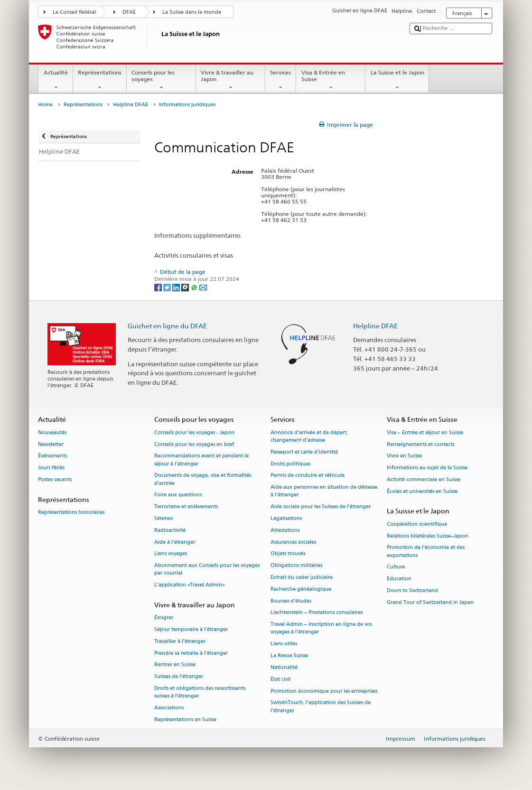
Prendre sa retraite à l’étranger (191, 653)
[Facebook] (159, 287)
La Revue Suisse (289, 655)
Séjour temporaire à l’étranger (191, 629)
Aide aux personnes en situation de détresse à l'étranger (324, 491)
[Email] (203, 287)
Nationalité (284, 667)
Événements (52, 456)
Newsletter (51, 444)
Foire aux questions (178, 495)
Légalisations (286, 518)
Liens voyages (171, 554)
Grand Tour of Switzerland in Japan (430, 602)
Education (399, 579)
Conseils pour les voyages (161, 80)
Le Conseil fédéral (74, 12)
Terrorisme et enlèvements (186, 507)
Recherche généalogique (301, 589)
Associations (169, 708)
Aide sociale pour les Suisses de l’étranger (321, 507)
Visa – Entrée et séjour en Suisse (425, 432)
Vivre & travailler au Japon (231, 80)
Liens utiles (284, 644)
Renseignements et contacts (420, 444)
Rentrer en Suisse (175, 665)
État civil (280, 679)
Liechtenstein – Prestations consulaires (317, 613)
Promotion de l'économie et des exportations (426, 552)
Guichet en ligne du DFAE (167, 326)
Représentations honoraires (71, 512)
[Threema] (186, 287)
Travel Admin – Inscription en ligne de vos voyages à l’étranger (321, 628)
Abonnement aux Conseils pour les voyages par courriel (207, 570)
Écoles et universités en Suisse (422, 491)
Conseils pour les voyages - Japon (194, 432)
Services (281, 80)
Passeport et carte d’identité (304, 452)
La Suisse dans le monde (192, 12)
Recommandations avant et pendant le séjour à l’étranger (201, 460)
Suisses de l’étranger (179, 677)
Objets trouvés (288, 554)
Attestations (285, 530)
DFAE (129, 12)
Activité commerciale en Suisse (424, 479)
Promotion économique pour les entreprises (324, 691)
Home (45, 105)
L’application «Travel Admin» (190, 585)
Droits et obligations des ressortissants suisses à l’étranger (200, 692)
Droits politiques (290, 464)
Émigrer (164, 618)
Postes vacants (55, 479)
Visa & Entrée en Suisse (331, 80)
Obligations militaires (296, 566)
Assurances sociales (293, 542)
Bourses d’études (291, 601)
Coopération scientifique (417, 524)
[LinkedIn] (177, 287)
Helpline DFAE (131, 105)
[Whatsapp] (195, 287)
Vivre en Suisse (404, 456)
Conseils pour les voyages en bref (194, 444)
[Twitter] (168, 287)
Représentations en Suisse (185, 720)
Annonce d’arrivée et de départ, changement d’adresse (309, 436)
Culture (396, 567)
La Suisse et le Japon (397, 80)
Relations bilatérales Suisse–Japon (428, 536)
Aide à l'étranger (175, 542)
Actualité (56, 80)
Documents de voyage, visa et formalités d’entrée (203, 479)
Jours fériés (51, 468)
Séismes (163, 518)
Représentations (100, 80)
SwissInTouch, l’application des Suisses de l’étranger (321, 707)
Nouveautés (52, 432)
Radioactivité (170, 530)
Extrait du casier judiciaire (302, 577)
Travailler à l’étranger (180, 641)
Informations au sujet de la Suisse (427, 468)
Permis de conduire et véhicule (308, 476)
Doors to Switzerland (412, 590)
